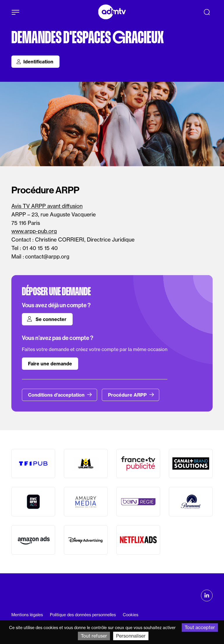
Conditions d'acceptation (60, 395)
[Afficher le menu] (15, 12)
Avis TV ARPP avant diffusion (47, 206)
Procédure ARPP (131, 395)
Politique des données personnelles (83, 615)
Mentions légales (27, 615)
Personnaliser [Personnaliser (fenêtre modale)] (131, 636)
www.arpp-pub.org (34, 231)
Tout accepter (200, 627)
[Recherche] (207, 12)
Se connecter (47, 319)
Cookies (131, 615)
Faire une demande (50, 364)
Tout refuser (94, 636)
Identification (35, 62)
